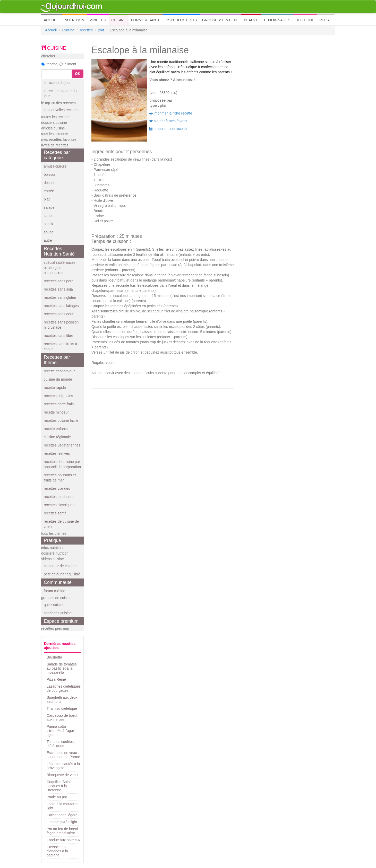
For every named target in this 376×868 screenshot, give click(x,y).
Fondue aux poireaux (64, 840)
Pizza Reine (56, 679)
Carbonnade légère (62, 815)
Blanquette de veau (62, 775)
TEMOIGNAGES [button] (277, 20)
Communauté (58, 582)
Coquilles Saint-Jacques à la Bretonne (59, 786)
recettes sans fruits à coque (60, 346)
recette (49, 64)
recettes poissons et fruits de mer (60, 478)
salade (49, 207)
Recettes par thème (57, 360)
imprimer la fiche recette (171, 113)
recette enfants (56, 429)
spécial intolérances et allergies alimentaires (60, 268)
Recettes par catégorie (57, 155)
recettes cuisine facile (61, 420)
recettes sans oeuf (58, 314)
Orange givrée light (62, 822)
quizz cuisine (54, 605)
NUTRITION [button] (74, 20)
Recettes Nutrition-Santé (59, 251)
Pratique (52, 540)
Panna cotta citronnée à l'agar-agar (61, 731)
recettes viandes (57, 488)
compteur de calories (61, 566)
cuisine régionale (57, 437)
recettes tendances (59, 497)
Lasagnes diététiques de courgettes (64, 688)
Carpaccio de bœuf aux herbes (62, 717)
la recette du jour (57, 83)
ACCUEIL (53, 20)
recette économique (60, 371)
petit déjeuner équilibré (62, 574)
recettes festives (57, 453)
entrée (49, 191)
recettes (86, 30)
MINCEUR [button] (98, 20)
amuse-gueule (55, 166)
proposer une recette (168, 129)
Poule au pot (57, 797)
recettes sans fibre (58, 336)
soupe (49, 232)
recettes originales (58, 396)
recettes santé (55, 513)
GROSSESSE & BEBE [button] (220, 20)
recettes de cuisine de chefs (61, 524)
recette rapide (55, 388)
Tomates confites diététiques (60, 744)
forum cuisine (54, 591)
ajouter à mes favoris (168, 121)
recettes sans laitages (61, 306)
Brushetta (54, 657)
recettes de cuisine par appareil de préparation (62, 464)
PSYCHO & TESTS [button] (181, 20)
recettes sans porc (58, 281)
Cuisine (68, 30)
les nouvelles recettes (61, 110)
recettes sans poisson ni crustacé (61, 325)
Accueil (51, 30)
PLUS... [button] (326, 20)
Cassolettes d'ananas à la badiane (57, 851)
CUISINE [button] (119, 20)
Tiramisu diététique (62, 708)
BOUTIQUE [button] (305, 20)
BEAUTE (251, 20)
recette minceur (56, 412)
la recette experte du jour (60, 93)
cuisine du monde (58, 379)
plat (101, 30)
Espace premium (61, 621)
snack (49, 224)
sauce (49, 216)
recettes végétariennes (62, 445)
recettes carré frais (59, 404)
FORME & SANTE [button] (146, 20)
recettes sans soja (58, 289)
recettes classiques (59, 505)
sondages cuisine (58, 613)
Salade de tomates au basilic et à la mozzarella (62, 668)
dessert (50, 183)
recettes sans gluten (60, 297)
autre (48, 240)
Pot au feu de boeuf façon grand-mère (62, 831)
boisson (50, 174)
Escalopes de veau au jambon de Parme (63, 755)
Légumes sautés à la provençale (63, 766)
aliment (68, 64)
